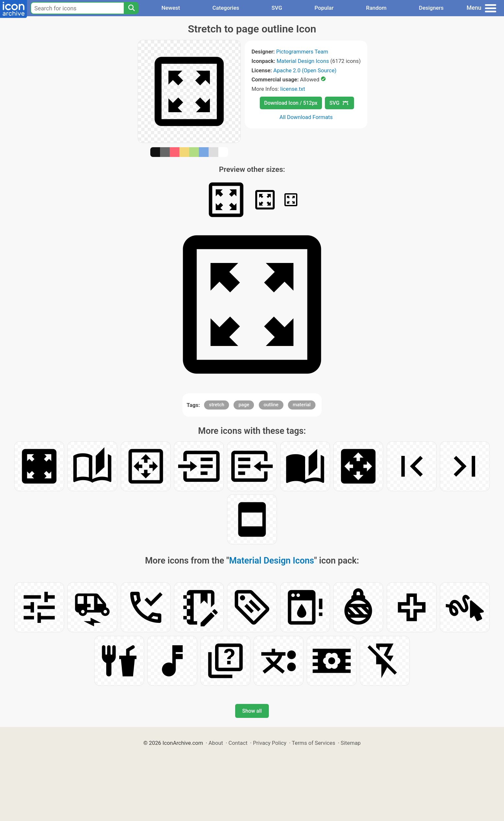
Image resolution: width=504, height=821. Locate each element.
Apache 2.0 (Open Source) (305, 70)
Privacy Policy (270, 743)
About (216, 743)
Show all (252, 711)
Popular (324, 8)
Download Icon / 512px (291, 103)
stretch (217, 405)
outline (271, 405)
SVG (277, 8)
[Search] (131, 8)
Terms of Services (314, 743)
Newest (171, 8)
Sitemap (351, 743)
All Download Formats (306, 117)
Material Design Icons (303, 61)
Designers (431, 8)
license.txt (292, 89)
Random (376, 8)
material (302, 405)
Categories (226, 8)
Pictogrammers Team (302, 52)
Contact (238, 743)
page (244, 405)
